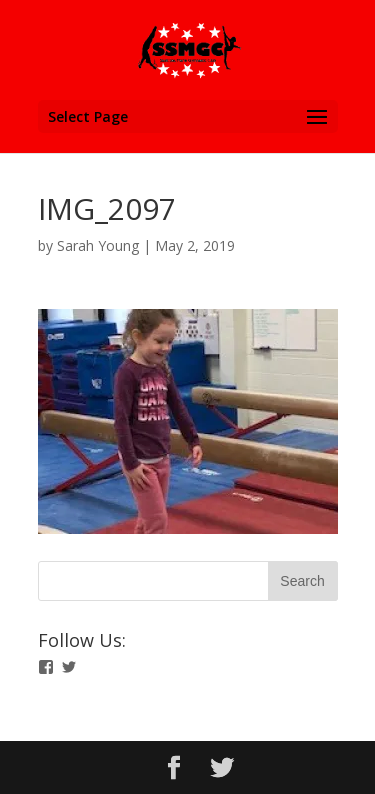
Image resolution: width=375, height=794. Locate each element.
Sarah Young (98, 245)
